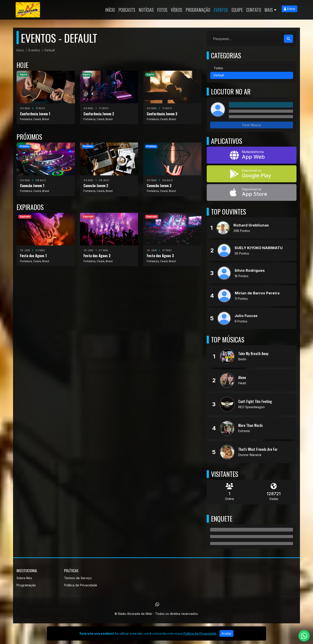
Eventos (221, 10)
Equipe (237, 10)
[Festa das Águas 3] (172, 240)
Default (219, 75)
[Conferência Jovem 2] (109, 97)
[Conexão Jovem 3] (172, 169)
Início (110, 10)
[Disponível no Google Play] (252, 174)
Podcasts (127, 10)
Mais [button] (269, 10)
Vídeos (176, 10)
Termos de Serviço (78, 578)
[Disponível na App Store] (252, 193)
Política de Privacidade (81, 585)
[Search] (288, 39)
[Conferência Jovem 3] (172, 97)
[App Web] (252, 155)
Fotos (162, 10)
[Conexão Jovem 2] (109, 169)
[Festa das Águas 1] (46, 240)
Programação (198, 10)
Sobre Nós (24, 578)
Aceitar (226, 633)
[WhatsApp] (157, 604)
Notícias (146, 10)
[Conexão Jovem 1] (46, 169)
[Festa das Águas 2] (109, 240)
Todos (218, 68)
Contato (254, 10)
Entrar (290, 9)
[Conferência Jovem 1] (46, 97)
